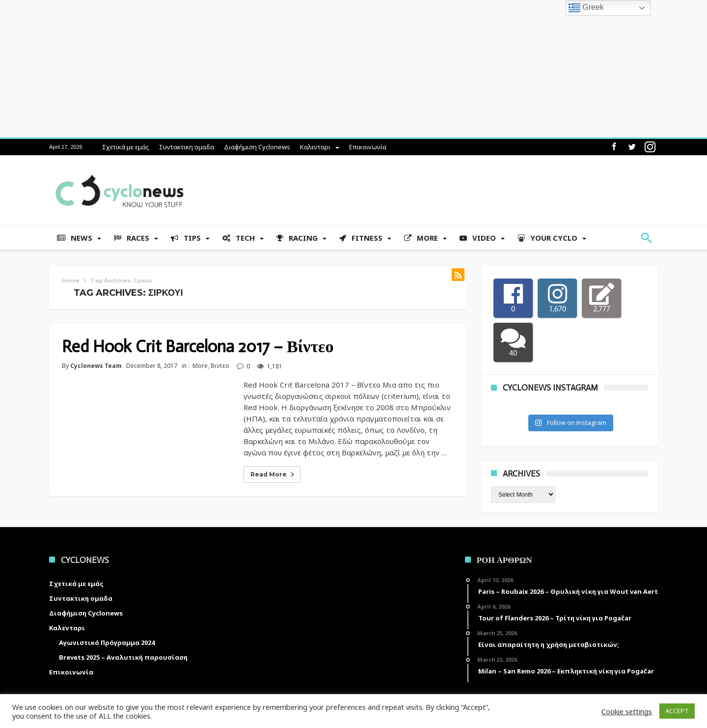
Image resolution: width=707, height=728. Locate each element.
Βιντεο (220, 366)
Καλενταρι (315, 147)
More (200, 366)
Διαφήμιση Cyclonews (257, 147)
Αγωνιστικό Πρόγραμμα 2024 (107, 643)
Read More (273, 475)
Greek (586, 8)
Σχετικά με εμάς (126, 147)
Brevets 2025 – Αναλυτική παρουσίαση (123, 657)
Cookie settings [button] (627, 711)
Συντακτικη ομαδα (187, 147)
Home (71, 280)
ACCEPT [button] (677, 711)
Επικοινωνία (368, 147)
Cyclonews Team (96, 366)
